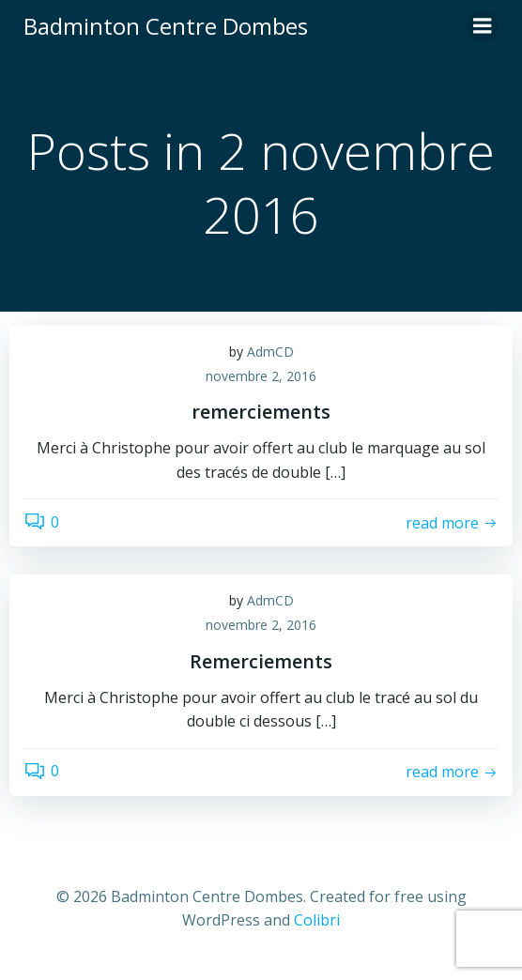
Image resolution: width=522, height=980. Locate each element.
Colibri (317, 920)
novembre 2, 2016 (261, 376)
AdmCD (270, 352)
